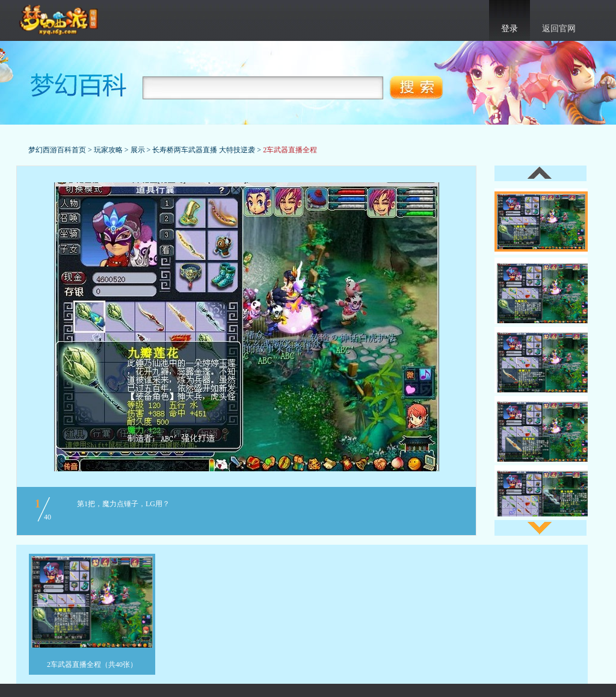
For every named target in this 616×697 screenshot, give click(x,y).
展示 (138, 150)
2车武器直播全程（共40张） (92, 664)
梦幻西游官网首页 (60, 20)
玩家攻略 (108, 150)
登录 (510, 29)
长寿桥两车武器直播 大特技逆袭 (204, 150)
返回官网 (559, 29)
